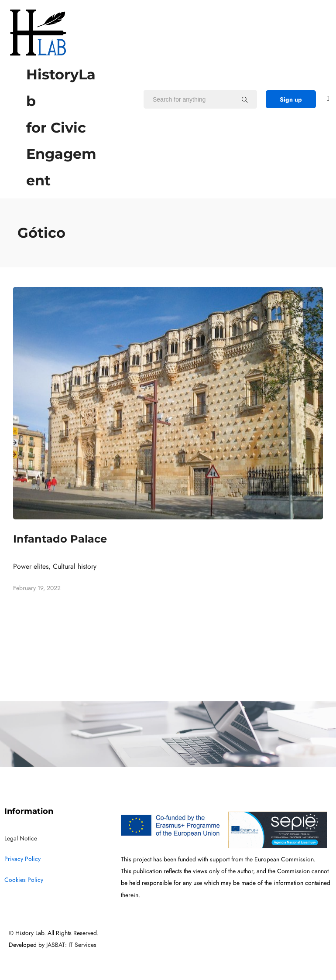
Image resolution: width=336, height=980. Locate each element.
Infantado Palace (60, 539)
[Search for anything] (245, 99)
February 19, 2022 (37, 588)
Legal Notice (21, 838)
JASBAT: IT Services (71, 945)
